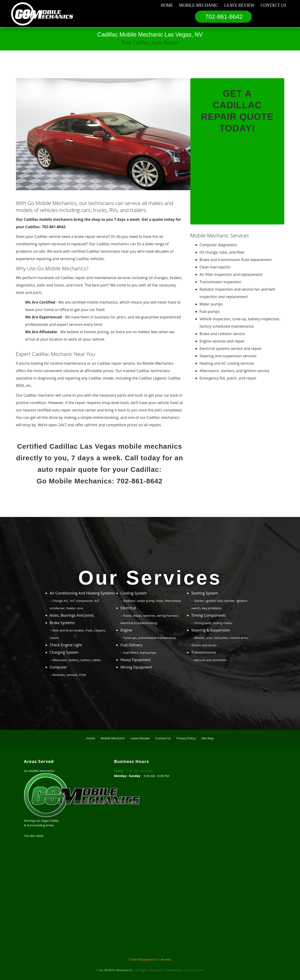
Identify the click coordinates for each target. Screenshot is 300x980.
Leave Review (239, 5)
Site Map (207, 738)
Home (167, 5)
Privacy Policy (186, 738)
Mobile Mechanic (199, 5)
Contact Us (274, 5)
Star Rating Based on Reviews (150, 960)
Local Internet (194, 970)
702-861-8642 (224, 17)
